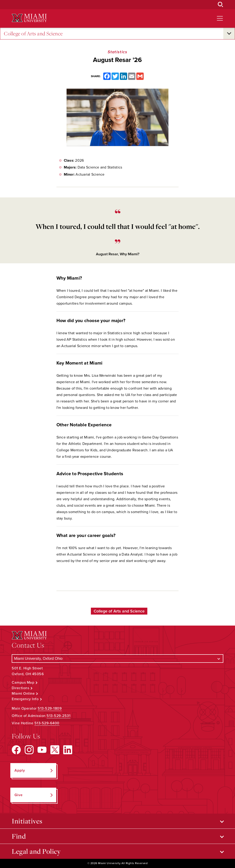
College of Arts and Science (33, 34)
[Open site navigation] (220, 18)
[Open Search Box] (221, 5)
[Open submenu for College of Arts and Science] (229, 34)
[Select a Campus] (117, 659)
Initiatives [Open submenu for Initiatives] (27, 821)
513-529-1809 (50, 708)
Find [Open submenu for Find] (19, 836)
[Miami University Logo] (29, 18)
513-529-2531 (59, 716)
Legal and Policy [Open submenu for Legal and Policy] (36, 851)
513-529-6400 (47, 723)
